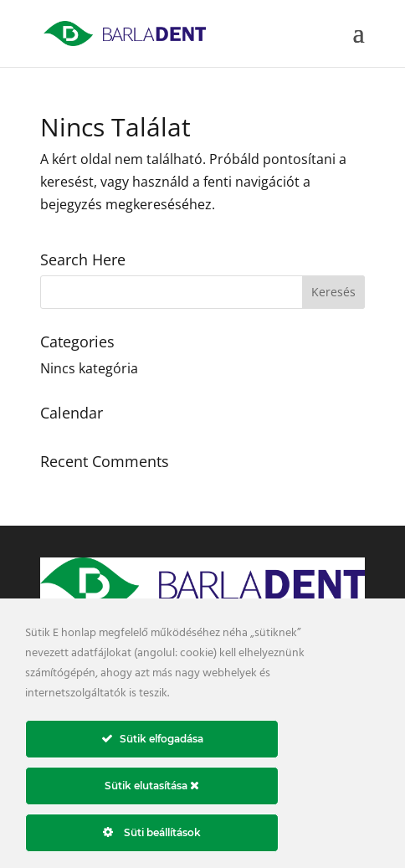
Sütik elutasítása (152, 786)
